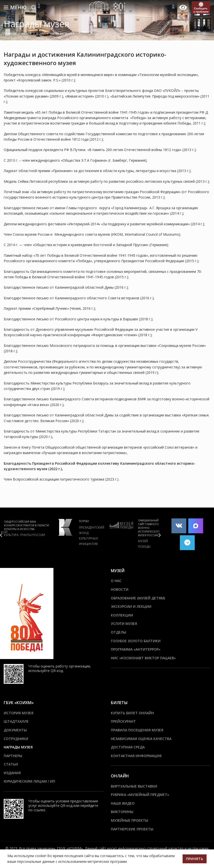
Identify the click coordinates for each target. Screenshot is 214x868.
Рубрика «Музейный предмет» (140, 795)
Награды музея (18, 747)
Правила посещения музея (137, 730)
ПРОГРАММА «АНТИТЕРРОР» (136, 649)
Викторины (122, 812)
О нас (41, 34)
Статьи (11, 764)
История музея (19, 713)
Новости (120, 589)
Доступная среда (128, 747)
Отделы (119, 632)
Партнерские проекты (132, 829)
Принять (195, 859)
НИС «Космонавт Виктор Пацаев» (143, 658)
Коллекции (122, 615)
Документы (15, 730)
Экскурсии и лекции (131, 606)
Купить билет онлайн (132, 713)
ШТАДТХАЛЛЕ (16, 721)
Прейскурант (123, 721)
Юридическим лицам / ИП (29, 781)
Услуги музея (124, 624)
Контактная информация (136, 756)
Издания (12, 773)
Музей (26, 34)
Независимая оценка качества (141, 739)
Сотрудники (16, 739)
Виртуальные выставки (134, 786)
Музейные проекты (130, 820)
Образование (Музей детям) (138, 598)
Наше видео (123, 803)
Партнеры (13, 756)
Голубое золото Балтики (136, 641)
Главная (10, 34)
